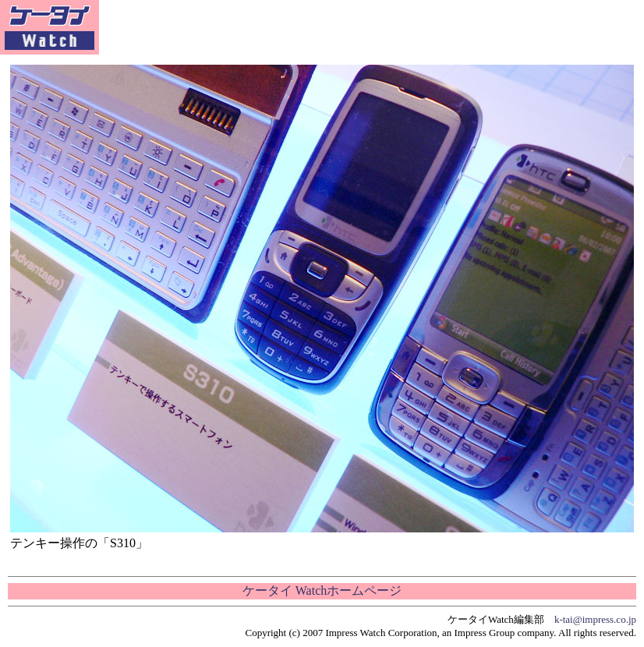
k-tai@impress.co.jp (595, 619)
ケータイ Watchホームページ (322, 590)
